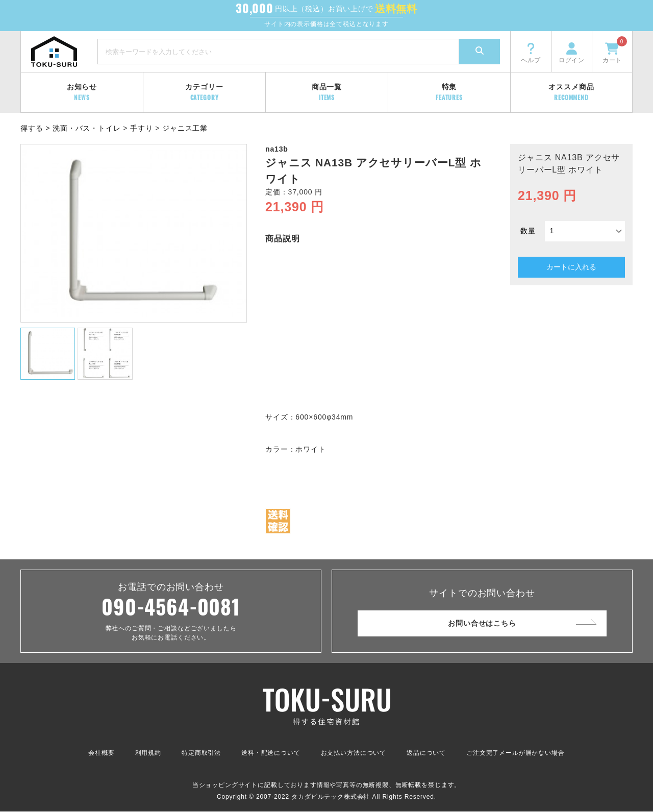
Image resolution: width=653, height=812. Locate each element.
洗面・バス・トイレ (87, 128)
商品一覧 (327, 92)
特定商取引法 (201, 753)
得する (32, 128)
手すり (142, 128)
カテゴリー (204, 92)
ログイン (572, 52)
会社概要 (101, 753)
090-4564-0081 (171, 607)
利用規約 (148, 753)
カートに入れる (571, 267)
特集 (449, 92)
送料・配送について (271, 753)
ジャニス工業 (185, 128)
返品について (426, 753)
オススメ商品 (571, 92)
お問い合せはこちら (482, 623)
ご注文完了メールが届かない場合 (516, 753)
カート (615, 50)
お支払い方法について (354, 753)
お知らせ (82, 92)
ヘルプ (531, 52)
